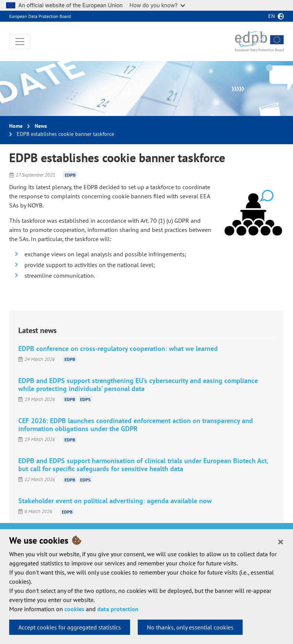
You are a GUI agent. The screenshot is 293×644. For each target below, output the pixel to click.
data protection (118, 609)
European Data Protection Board (40, 16)
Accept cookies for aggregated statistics (70, 627)
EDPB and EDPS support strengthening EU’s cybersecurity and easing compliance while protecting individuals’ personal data (138, 385)
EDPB (70, 175)
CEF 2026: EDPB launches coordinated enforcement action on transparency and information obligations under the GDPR (136, 425)
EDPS (85, 399)
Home (16, 126)
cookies (74, 609)
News (41, 126)
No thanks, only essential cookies (190, 627)
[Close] (281, 541)
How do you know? (158, 5)
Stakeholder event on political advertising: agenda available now (115, 501)
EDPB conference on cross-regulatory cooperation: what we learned (118, 349)
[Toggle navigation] (20, 42)
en (271, 16)
